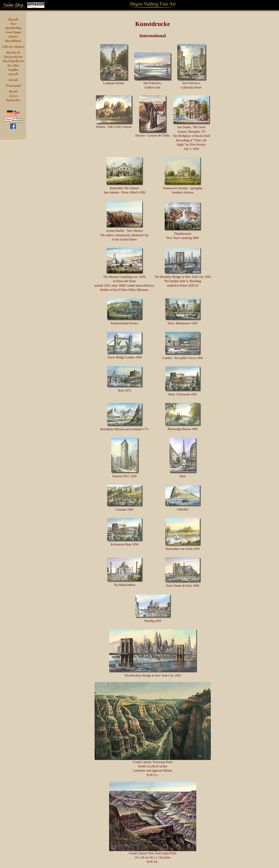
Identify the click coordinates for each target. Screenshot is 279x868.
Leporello (13, 74)
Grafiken (13, 70)
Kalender (13, 36)
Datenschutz (13, 100)
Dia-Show (13, 65)
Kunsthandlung (13, 28)
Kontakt (13, 91)
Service (13, 96)
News (13, 24)
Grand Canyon (13, 32)
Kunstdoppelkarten (13, 61)
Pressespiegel (13, 85)
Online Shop (13, 5)
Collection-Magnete (13, 47)
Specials (13, 80)
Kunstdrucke (13, 52)
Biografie (13, 19)
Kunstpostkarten (13, 57)
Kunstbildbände (13, 41)
